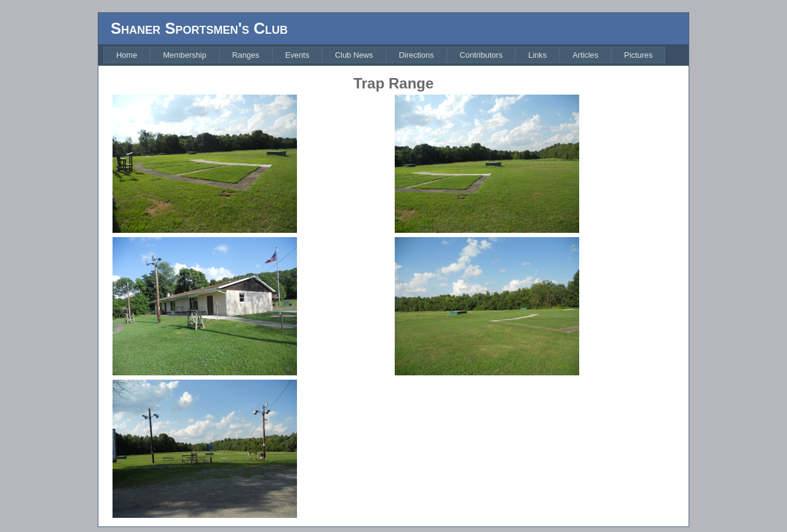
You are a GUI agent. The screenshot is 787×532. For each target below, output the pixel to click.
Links (537, 55)
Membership (184, 55)
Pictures (638, 55)
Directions (417, 55)
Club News (354, 55)
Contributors (481, 55)
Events (297, 55)
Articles (585, 55)
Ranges (246, 55)
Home (127, 55)
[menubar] (384, 55)
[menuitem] (127, 55)
